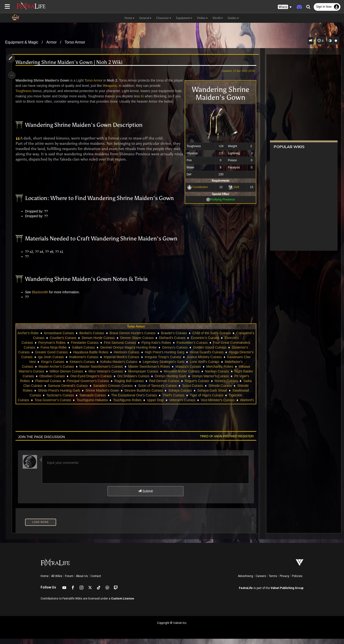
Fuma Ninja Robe (85, 353)
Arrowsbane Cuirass (76, 338)
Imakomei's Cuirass (125, 362)
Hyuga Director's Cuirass (55, 362)
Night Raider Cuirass (87, 381)
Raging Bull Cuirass (207, 386)
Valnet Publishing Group (287, 593)
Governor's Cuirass (53, 357)
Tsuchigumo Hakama (202, 405)
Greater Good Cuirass (89, 357)
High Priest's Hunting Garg (202, 357)
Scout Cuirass (57, 396)
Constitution (197, 187)
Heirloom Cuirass (164, 357)
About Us (82, 581)
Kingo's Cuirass (91, 367)
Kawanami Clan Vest (58, 367)
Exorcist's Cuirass (51, 348)
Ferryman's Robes (83, 348)
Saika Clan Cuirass (112, 391)
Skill (234, 187)
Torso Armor (75, 42)
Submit (145, 496)
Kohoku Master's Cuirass (157, 367)
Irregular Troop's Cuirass (204, 362)
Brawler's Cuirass (192, 338)
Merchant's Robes (51, 377)
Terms (273, 581)
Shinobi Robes (112, 396)
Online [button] (202, 18)
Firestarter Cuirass (116, 348)
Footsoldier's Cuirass (223, 348)
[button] (285, 7)
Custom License (123, 604)
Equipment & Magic (22, 42)
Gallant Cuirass (115, 353)
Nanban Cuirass (54, 381)
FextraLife (246, 593)
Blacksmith (42, 297)
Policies (297, 581)
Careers (261, 581)
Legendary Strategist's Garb (202, 367)
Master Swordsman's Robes (197, 372)
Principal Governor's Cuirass (165, 386)
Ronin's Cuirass (81, 391)
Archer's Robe (46, 338)
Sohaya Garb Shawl (89, 400)
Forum (69, 581)
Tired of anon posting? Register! (224, 442)
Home (45, 581)
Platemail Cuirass (126, 386)
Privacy (285, 581)
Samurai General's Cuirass (152, 391)
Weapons (122, 86)
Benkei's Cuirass (109, 338)
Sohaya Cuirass (57, 400)
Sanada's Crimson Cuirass (197, 391)
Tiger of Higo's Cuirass (91, 405)
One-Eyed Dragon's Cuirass (159, 381)
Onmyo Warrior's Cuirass (58, 386)
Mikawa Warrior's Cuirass (89, 377)
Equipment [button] (184, 18)
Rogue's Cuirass (52, 391)
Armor (52, 42)
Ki (152, 96)
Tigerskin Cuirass (126, 405)
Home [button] (129, 18)
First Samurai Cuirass (151, 348)
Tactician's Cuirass (158, 400)
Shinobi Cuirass (85, 396)
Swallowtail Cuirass (124, 400)
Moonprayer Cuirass (206, 377)
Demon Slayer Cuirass (170, 343)
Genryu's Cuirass (207, 353)
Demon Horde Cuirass (132, 343)
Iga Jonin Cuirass (92, 362)
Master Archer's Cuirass (104, 372)
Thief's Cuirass (58, 405)
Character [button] (164, 18)
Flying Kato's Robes (187, 348)
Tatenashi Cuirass (190, 400)
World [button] (218, 18)
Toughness (26, 91)
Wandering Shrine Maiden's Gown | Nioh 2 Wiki (71, 62)
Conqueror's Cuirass (63, 343)
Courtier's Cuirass (97, 343)
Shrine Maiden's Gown (193, 396)
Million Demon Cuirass (129, 377)
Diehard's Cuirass (206, 343)
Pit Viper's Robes (95, 386)
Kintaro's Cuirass (120, 367)
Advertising (245, 581)
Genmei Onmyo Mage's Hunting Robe (160, 353)
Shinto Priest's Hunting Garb (150, 396)
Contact (96, 581)
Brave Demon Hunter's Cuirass (150, 338)
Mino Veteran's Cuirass (169, 377)
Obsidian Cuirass (120, 381)
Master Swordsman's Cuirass (149, 372)
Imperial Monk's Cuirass (163, 362)
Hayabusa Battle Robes (129, 357)
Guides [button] (233, 18)
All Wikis (57, 581)
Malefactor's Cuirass (66, 372)
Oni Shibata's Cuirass (201, 381)
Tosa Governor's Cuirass (163, 405)
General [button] (145, 18)
